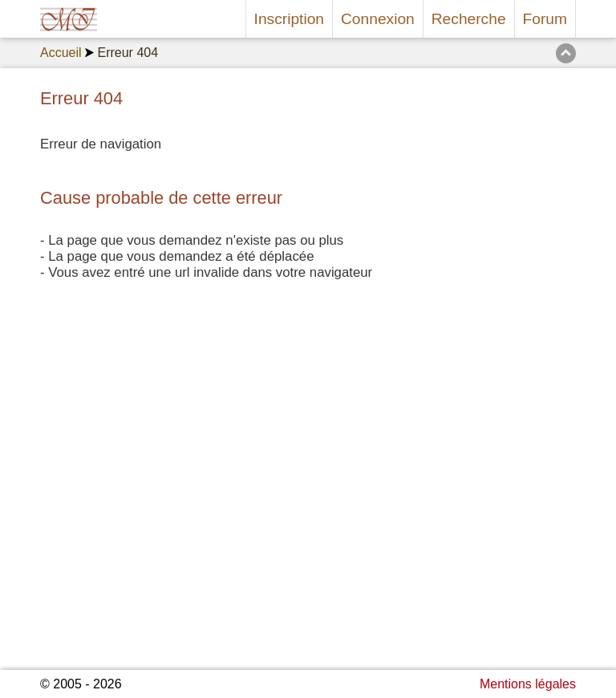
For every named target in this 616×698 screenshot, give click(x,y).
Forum (545, 19)
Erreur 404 (128, 53)
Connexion (378, 19)
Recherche (469, 19)
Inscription (289, 19)
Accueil (61, 53)
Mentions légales (528, 684)
